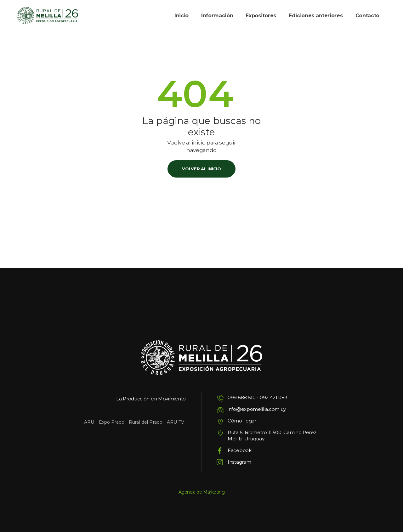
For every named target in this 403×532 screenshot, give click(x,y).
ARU (89, 422)
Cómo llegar (242, 421)
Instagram (239, 462)
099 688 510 (242, 397)
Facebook (240, 450)
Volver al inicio (201, 169)
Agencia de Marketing (202, 492)
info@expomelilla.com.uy (257, 409)
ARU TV (176, 422)
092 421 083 (274, 397)
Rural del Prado (146, 422)
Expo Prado (112, 422)
